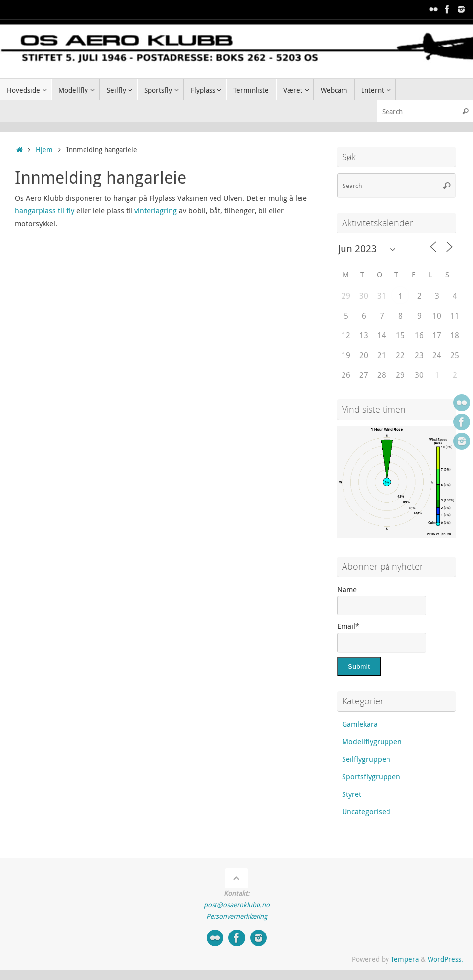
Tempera (405, 959)
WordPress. (445, 959)
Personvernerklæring (237, 916)
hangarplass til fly (44, 210)
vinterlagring (156, 210)
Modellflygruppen (372, 741)
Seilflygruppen (366, 759)
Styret (352, 794)
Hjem (44, 150)
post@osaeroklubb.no (237, 905)
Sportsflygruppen (371, 776)
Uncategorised (366, 811)
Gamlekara (360, 724)
